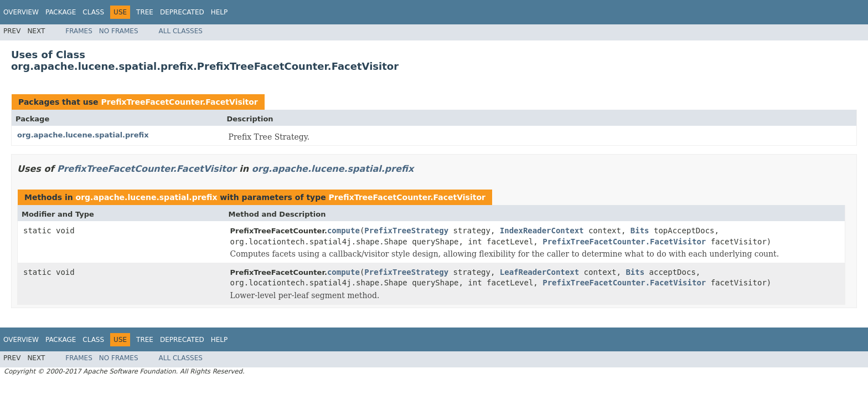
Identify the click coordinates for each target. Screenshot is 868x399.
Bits (640, 231)
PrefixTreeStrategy (406, 231)
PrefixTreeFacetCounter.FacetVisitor (179, 102)
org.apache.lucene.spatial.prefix (83, 135)
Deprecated (182, 12)
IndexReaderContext (542, 231)
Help (219, 12)
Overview (21, 12)
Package (61, 12)
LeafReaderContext (539, 272)
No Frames (119, 31)
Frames (79, 31)
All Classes (181, 31)
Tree (145, 12)
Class (93, 12)
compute (343, 231)
